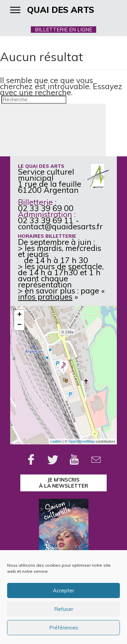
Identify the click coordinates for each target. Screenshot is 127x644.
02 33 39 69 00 (46, 208)
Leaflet (56, 441)
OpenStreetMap (82, 441)
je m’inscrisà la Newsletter (63, 483)
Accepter (63, 590)
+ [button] (19, 315)
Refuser (64, 609)
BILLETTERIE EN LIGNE (63, 30)
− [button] (19, 325)
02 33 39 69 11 (46, 220)
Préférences (64, 628)
